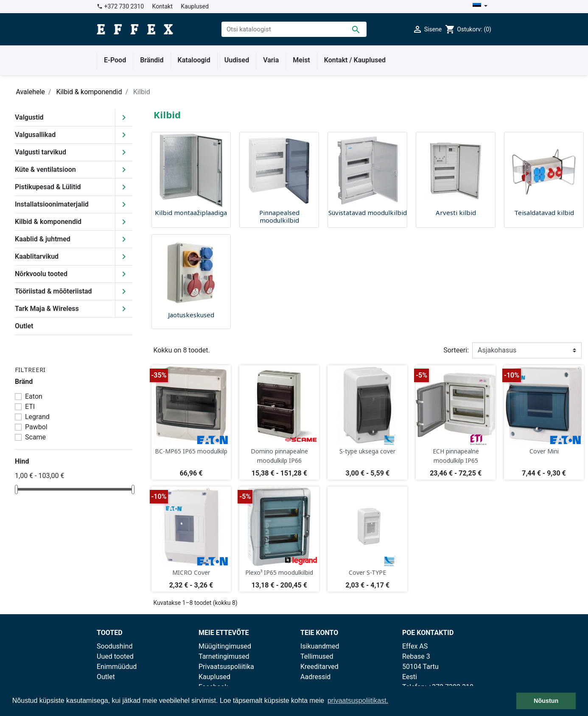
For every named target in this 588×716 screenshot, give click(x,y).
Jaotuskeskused (191, 315)
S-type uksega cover (367, 451)
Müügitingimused (225, 646)
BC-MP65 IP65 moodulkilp (191, 451)
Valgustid (29, 117)
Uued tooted (115, 656)
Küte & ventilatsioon (45, 169)
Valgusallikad (35, 135)
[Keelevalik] (480, 7)
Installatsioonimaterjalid (52, 204)
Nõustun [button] (546, 701)
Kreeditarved (319, 667)
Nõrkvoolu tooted (41, 274)
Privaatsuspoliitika (226, 667)
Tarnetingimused (224, 656)
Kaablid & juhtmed (43, 239)
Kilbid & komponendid (48, 222)
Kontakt (162, 6)
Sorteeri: (456, 350)
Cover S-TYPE (367, 572)
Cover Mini (544, 451)
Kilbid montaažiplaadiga (191, 213)
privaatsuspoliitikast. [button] (358, 701)
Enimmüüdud (117, 667)
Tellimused (317, 656)
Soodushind (115, 646)
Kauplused (195, 6)
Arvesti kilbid (456, 213)
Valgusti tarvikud (41, 152)
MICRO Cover (191, 572)
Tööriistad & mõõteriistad (53, 291)
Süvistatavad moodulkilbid (368, 213)
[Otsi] (294, 29)
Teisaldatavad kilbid (544, 213)
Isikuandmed (320, 646)
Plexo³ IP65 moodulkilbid (279, 572)
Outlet (24, 326)
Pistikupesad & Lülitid (48, 187)
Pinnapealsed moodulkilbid (279, 216)
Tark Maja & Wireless (47, 309)
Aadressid (315, 677)
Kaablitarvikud (37, 256)
